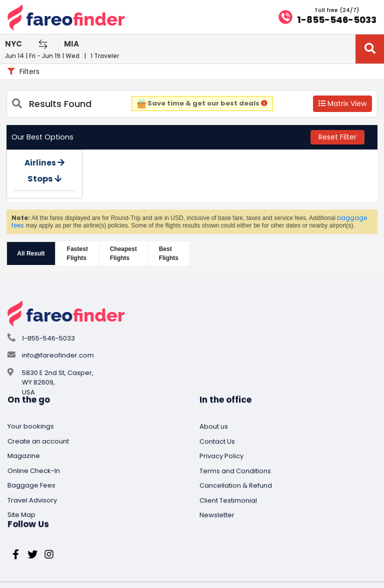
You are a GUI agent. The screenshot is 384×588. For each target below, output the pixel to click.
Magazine (159, 350)
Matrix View (341, 101)
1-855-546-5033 (332, 19)
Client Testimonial (36, 557)
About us (22, 483)
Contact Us (25, 498)
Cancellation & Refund (44, 542)
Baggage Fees (167, 380)
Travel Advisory (168, 395)
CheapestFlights (124, 251)
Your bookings (166, 321)
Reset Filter (336, 135)
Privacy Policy (29, 513)
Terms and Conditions (43, 527)
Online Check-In (169, 365)
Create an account (174, 336)
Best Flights (169, 251)
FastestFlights (78, 251)
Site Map (157, 409)
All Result (32, 251)
